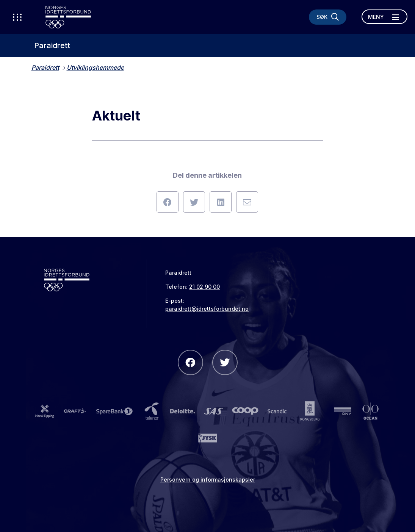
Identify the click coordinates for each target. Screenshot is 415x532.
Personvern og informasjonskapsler (208, 480)
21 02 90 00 (204, 287)
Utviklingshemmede (95, 67)
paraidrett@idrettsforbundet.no (207, 309)
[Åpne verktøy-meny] (17, 17)
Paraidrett (52, 45)
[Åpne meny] (384, 17)
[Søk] (328, 17)
